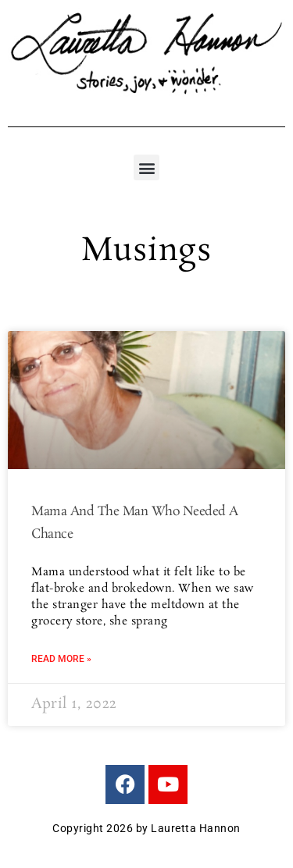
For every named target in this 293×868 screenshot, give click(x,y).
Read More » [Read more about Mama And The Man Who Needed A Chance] (61, 659)
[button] (146, 167)
